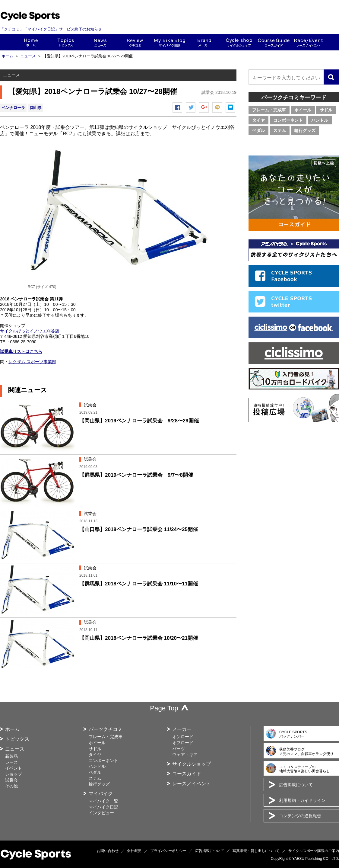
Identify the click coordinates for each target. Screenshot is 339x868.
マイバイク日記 (103, 807)
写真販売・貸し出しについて (256, 851)
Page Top (164, 708)
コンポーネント (288, 120)
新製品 (11, 756)
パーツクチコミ (106, 729)
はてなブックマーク (231, 112)
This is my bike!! (170, 42)
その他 (11, 786)
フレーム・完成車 (269, 110)
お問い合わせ (108, 851)
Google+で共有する (204, 112)
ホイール (303, 110)
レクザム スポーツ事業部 (32, 362)
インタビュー (101, 813)
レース (11, 762)
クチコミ (135, 42)
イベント (14, 768)
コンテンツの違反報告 (300, 816)
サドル (326, 110)
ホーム (31, 42)
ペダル (258, 130)
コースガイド (274, 42)
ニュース (100, 42)
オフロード (183, 743)
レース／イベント (192, 784)
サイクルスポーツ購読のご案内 (314, 851)
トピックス (66, 42)
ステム (280, 130)
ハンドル (320, 120)
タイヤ (258, 120)
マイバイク (101, 794)
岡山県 (36, 108)
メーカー (204, 42)
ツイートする (191, 112)
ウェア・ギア (185, 754)
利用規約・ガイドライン (302, 800)
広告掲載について (296, 785)
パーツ (179, 749)
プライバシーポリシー (168, 851)
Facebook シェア (178, 112)
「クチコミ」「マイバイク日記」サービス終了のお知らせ (51, 29)
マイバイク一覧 (103, 801)
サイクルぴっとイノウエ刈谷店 (30, 331)
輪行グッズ (305, 130)
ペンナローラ (13, 108)
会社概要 (134, 851)
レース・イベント (308, 42)
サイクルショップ (192, 764)
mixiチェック (217, 112)
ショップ (239, 42)
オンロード (183, 737)
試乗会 (11, 780)
